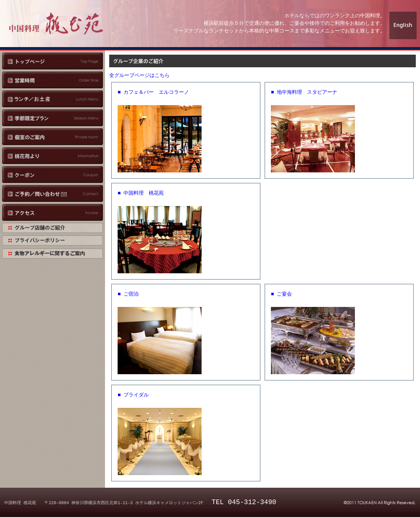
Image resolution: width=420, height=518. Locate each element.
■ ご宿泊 (128, 294)
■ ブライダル (133, 395)
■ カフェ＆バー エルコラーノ (153, 92)
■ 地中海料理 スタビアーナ (304, 92)
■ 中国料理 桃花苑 (141, 193)
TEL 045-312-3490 (244, 502)
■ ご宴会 (281, 294)
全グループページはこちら (139, 75)
